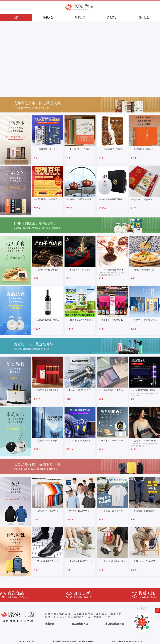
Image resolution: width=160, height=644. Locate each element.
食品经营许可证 (80, 624)
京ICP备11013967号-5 (27, 641)
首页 (16, 17)
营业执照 (50, 624)
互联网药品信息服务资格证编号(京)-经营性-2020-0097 (73, 641)
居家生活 (80, 17)
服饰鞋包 (144, 17)
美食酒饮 (112, 17)
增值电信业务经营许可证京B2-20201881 (127, 641)
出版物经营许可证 (115, 624)
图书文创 (48, 17)
